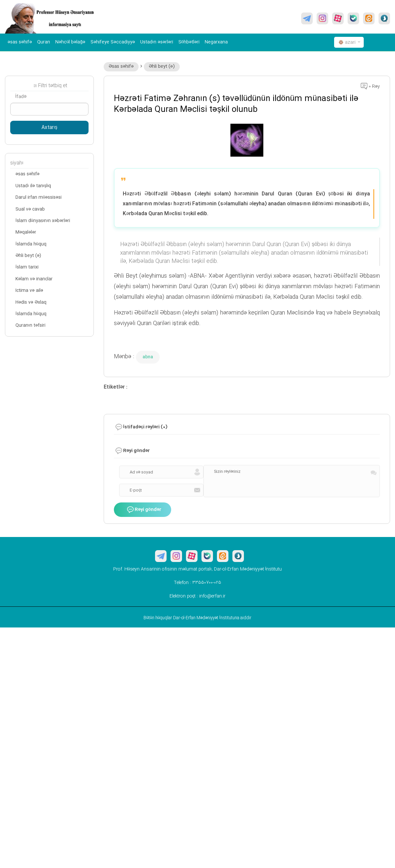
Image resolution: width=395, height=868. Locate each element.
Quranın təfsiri (30, 325)
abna (148, 357)
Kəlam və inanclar (34, 279)
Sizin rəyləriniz (227, 472)
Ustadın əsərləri (157, 42)
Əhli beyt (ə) (162, 66)
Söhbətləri (189, 42)
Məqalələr (26, 232)
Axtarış (49, 128)
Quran (44, 42)
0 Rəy (370, 87)
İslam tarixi (27, 267)
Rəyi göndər (144, 510)
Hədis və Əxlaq (31, 302)
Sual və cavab (30, 209)
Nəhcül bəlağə (70, 42)
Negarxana (216, 42)
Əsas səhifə (121, 66)
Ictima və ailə (29, 291)
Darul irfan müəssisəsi (39, 197)
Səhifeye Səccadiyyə (113, 42)
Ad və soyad (141, 472)
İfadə (21, 97)
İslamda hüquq (31, 244)
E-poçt (136, 490)
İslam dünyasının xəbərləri (43, 221)
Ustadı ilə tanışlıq (33, 186)
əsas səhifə (20, 42)
